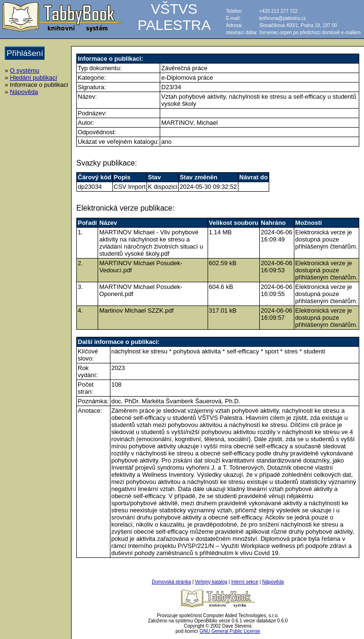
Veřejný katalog (211, 582)
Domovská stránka (171, 582)
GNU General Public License (230, 631)
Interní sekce (245, 582)
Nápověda (24, 92)
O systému (25, 70)
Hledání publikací (34, 78)
